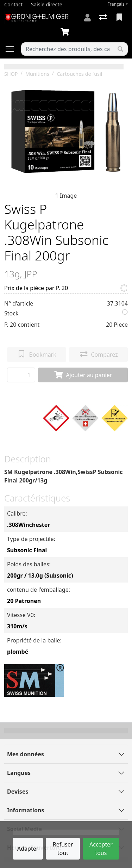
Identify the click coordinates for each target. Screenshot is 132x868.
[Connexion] (87, 18)
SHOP (11, 74)
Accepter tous (101, 849)
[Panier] (66, 32)
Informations (26, 810)
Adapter (28, 849)
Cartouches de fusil (79, 74)
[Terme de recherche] (67, 49)
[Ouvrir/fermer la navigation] (13, 49)
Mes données (26, 754)
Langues (19, 773)
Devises (18, 792)
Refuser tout (63, 849)
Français (116, 4)
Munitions (37, 74)
